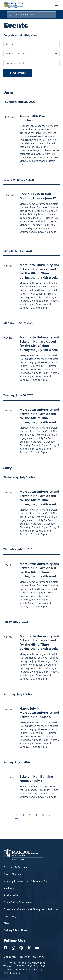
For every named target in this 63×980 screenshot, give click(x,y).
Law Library (10, 916)
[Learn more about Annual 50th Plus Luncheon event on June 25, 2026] (33, 118)
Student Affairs (12, 895)
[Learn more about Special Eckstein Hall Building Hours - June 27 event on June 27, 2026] (38, 196)
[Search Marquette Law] (32, 15)
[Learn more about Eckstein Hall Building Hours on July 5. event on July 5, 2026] (36, 779)
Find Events (18, 73)
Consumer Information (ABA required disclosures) (32, 909)
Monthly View (28, 35)
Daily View (10, 35)
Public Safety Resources (17, 902)
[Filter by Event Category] (32, 54)
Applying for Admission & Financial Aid (25, 881)
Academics (9, 888)
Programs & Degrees (15, 867)
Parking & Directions (15, 930)
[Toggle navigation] (56, 5)
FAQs (6, 923)
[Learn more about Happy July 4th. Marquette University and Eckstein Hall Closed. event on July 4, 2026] (39, 713)
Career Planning (13, 874)
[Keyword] (32, 44)
